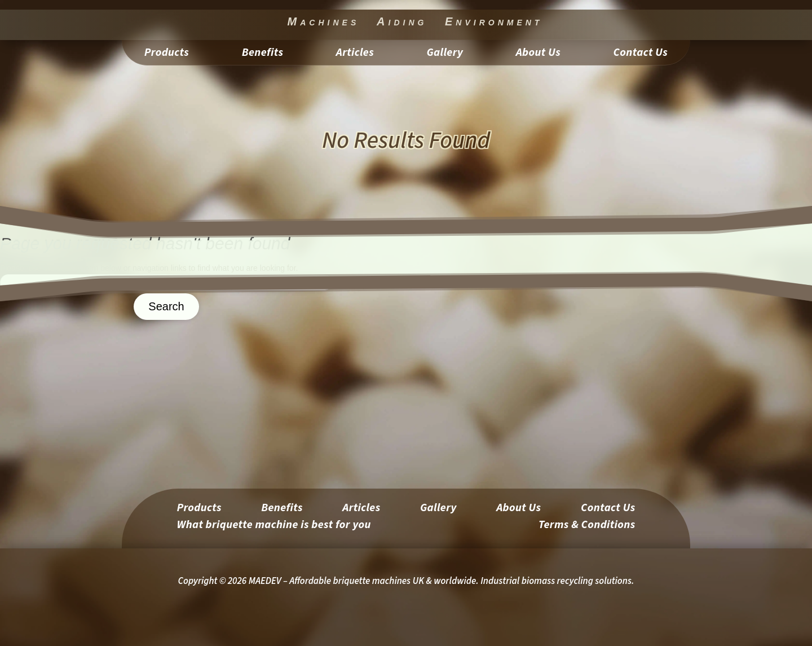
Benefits (263, 54)
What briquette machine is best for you (273, 527)
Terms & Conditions (587, 527)
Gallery (445, 54)
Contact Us (641, 54)
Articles (355, 54)
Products (167, 54)
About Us (538, 54)
